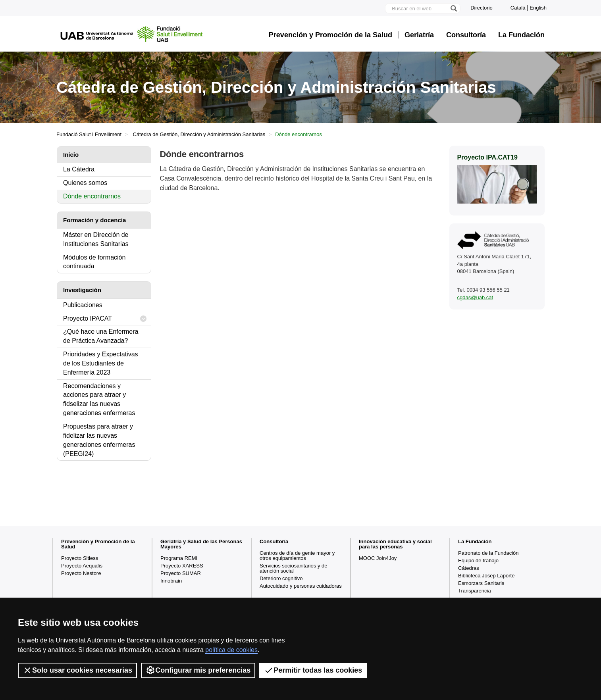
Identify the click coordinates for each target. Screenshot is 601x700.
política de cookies (231, 650)
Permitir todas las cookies (313, 670)
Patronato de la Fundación (488, 553)
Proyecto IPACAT (105, 319)
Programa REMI (179, 558)
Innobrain (171, 581)
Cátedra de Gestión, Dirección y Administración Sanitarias (199, 134)
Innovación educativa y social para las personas (395, 544)
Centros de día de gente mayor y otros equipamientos (297, 556)
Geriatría (419, 35)
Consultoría (466, 35)
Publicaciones (83, 305)
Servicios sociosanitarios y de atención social (294, 568)
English (538, 8)
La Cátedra (79, 169)
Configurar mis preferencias (198, 670)
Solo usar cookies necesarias (77, 670)
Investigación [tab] (82, 290)
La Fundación (521, 35)
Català (518, 8)
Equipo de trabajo (478, 561)
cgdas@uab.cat (475, 297)
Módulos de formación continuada (94, 262)
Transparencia (475, 591)
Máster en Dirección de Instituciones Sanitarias (96, 239)
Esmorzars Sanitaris (481, 583)
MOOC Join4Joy (378, 558)
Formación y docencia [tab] (94, 220)
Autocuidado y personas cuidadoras (301, 586)
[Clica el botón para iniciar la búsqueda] (453, 8)
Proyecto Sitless (80, 558)
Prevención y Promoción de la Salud (330, 35)
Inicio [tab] (71, 155)
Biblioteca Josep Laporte (486, 576)
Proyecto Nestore (81, 573)
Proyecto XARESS (182, 566)
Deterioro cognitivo (281, 578)
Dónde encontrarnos (92, 196)
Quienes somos (85, 183)
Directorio (482, 8)
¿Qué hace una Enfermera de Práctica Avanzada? (101, 336)
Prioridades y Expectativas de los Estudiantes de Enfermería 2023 (101, 363)
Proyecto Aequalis (82, 566)
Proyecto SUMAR (181, 573)
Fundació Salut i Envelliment (89, 134)
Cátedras (469, 568)
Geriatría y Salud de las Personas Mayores (201, 544)
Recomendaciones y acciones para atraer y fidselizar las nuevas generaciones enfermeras (99, 400)
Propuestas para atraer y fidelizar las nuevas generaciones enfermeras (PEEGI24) (99, 440)
